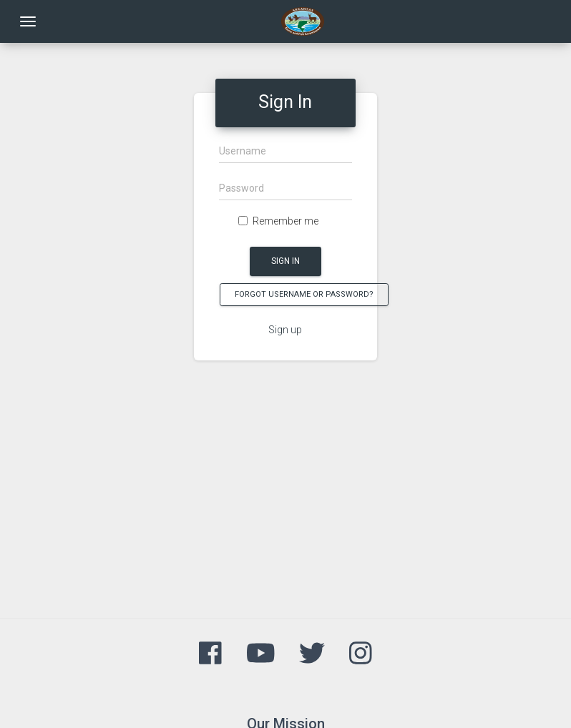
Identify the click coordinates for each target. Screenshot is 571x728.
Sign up (285, 330)
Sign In (285, 261)
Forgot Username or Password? (304, 294)
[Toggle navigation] (28, 21)
